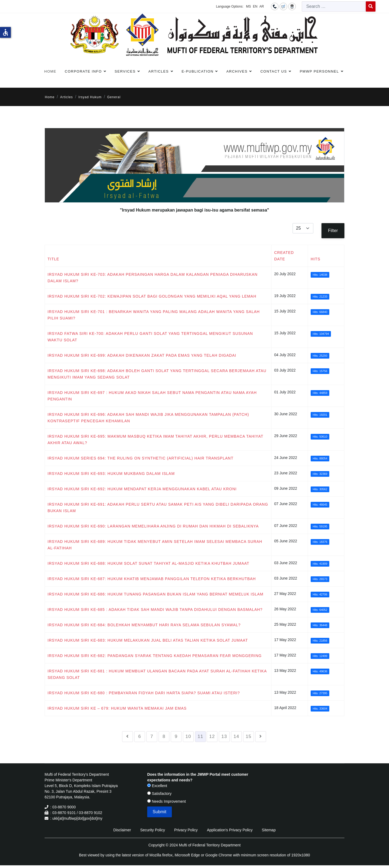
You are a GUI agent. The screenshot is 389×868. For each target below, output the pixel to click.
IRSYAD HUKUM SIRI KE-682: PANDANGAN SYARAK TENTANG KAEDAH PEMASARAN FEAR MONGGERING (155, 656)
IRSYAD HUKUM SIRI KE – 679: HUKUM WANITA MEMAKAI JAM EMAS (117, 708)
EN (255, 6)
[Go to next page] (261, 737)
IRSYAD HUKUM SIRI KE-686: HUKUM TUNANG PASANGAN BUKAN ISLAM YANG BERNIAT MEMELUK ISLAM (155, 594)
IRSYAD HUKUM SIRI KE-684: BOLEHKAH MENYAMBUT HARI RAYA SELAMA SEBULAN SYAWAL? (144, 625)
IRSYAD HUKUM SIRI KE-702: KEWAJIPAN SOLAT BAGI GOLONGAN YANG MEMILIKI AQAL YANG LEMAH (152, 296)
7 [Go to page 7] (152, 736)
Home (50, 71)
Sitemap (269, 830)
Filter (333, 231)
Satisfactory (159, 794)
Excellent (157, 786)
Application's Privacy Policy (230, 830)
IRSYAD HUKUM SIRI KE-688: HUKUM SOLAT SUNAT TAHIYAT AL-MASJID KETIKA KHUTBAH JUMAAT (148, 563)
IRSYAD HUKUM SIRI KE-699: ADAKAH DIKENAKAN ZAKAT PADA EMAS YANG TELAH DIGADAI (142, 355)
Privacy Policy (186, 830)
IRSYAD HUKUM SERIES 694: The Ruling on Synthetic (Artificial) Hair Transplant (140, 458)
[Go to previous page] (128, 737)
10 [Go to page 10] (188, 736)
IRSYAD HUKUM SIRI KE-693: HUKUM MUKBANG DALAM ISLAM (111, 474)
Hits (316, 259)
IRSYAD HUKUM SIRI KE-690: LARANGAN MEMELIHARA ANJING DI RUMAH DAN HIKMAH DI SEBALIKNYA (153, 526)
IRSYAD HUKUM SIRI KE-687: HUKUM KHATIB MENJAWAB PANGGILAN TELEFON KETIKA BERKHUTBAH (152, 579)
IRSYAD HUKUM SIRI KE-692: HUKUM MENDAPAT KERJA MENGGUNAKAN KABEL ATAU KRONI (142, 489)
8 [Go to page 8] (164, 736)
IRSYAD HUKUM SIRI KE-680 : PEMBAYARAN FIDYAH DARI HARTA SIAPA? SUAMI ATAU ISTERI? (144, 693)
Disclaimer (122, 830)
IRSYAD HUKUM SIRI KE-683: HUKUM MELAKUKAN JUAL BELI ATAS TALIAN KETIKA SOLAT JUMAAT (148, 640)
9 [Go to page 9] (176, 736)
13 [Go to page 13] (224, 736)
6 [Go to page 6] (140, 736)
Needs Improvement (167, 801)
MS (249, 6)
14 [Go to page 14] (237, 736)
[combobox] (334, 6)
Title (53, 259)
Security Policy (153, 830)
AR (262, 6)
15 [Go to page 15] (249, 736)
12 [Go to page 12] (212, 736)
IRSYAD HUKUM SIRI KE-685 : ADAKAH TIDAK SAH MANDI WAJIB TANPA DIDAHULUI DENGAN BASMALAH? (155, 610)
